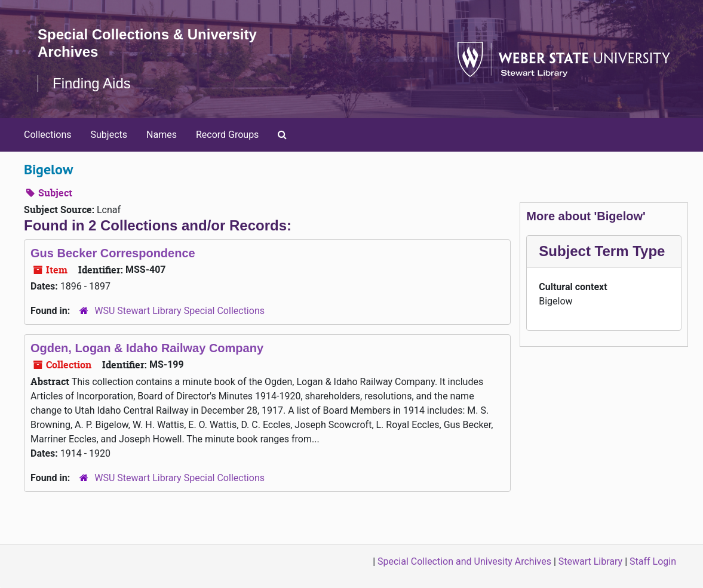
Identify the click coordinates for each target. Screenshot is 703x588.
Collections (48, 135)
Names (162, 135)
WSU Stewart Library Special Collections (179, 311)
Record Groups (227, 135)
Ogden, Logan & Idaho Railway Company (147, 348)
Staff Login (653, 561)
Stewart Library (590, 561)
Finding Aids (92, 83)
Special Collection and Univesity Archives (464, 561)
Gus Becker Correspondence (113, 253)
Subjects (109, 135)
